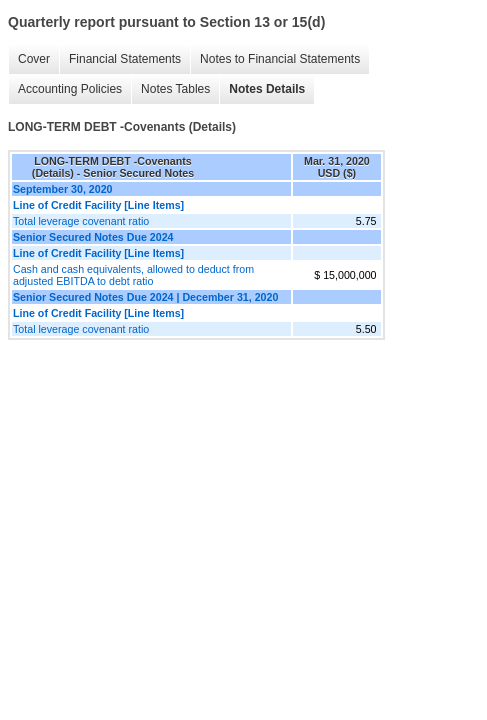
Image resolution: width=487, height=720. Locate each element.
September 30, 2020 (63, 189)
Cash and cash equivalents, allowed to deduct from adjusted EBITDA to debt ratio (133, 275)
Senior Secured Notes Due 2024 (93, 237)
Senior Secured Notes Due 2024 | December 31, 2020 (145, 297)
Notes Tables (175, 89)
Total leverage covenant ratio (81, 221)
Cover (34, 59)
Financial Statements (125, 59)
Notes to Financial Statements (280, 59)
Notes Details (267, 89)
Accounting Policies (70, 89)
